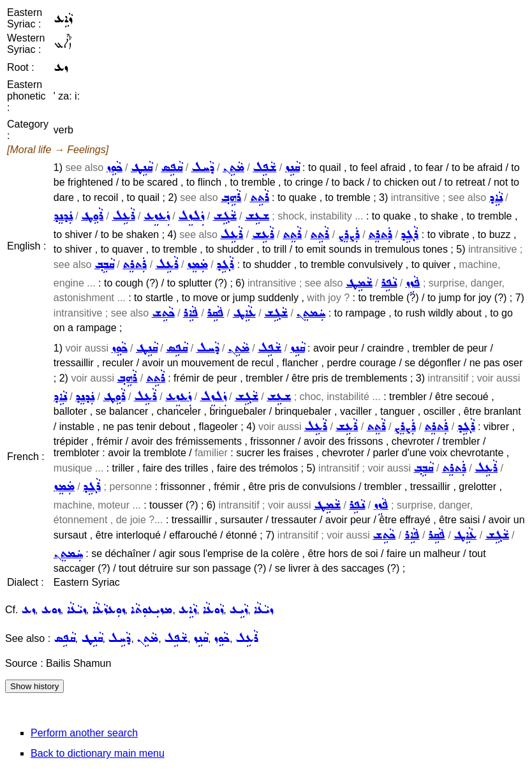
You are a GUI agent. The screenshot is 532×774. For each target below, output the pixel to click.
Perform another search (84, 733)
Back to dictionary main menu (98, 753)
